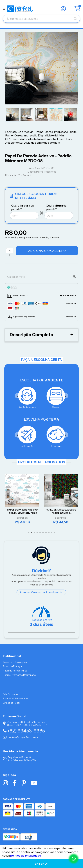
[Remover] (10, 246)
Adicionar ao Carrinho (47, 251)
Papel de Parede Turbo (15, 671)
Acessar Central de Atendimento (41, 592)
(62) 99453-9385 (24, 731)
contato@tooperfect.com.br (21, 737)
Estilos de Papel (11, 703)
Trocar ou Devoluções (15, 662)
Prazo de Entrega (12, 666)
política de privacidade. (26, 855)
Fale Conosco (10, 694)
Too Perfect (25, 175)
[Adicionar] (10, 255)
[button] (10, 65)
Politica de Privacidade (15, 698)
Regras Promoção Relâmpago (19, 675)
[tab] (41, 288)
